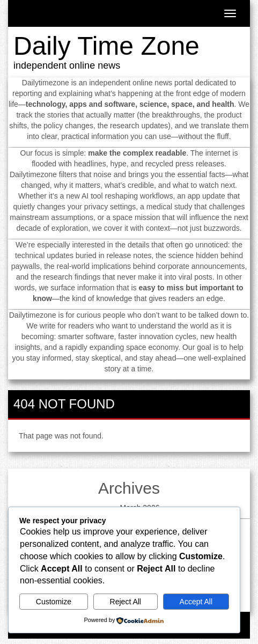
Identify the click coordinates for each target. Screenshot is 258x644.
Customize (54, 602)
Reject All (126, 602)
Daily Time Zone (106, 46)
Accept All (196, 602)
